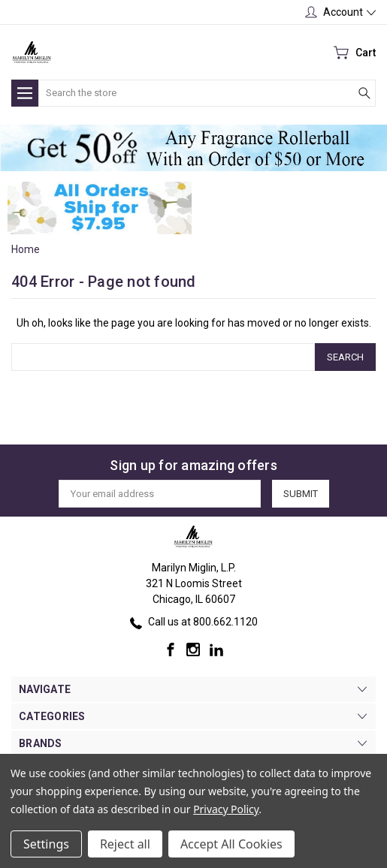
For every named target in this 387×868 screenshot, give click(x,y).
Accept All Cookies (231, 844)
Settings (46, 844)
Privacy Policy (226, 809)
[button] (193, 148)
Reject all (125, 844)
